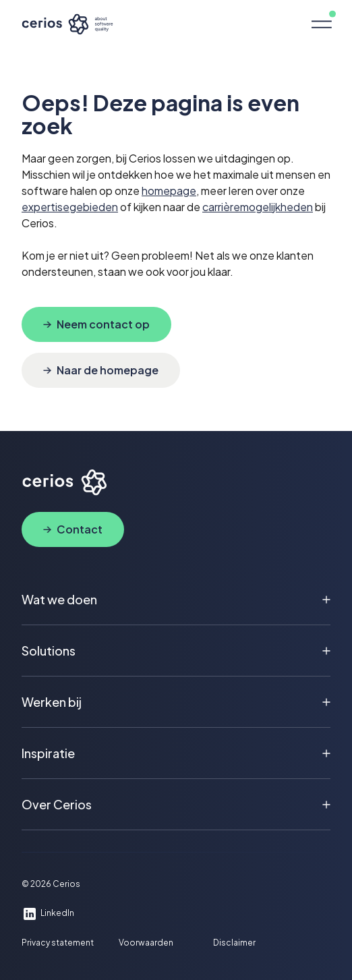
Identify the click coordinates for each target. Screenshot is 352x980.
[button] (321, 24)
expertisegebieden (70, 207)
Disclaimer (234, 943)
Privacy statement (58, 943)
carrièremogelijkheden (258, 207)
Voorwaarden (146, 943)
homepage (169, 191)
